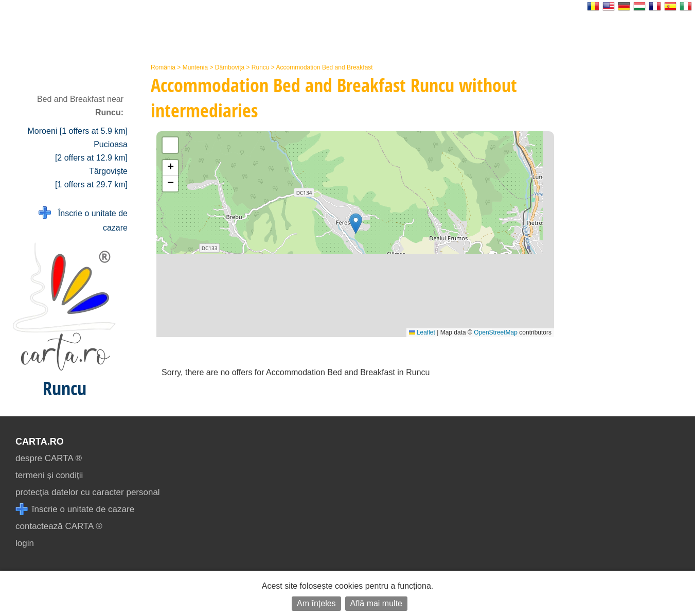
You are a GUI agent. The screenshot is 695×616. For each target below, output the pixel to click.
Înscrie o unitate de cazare (83, 219)
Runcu (261, 67)
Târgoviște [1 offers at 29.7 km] (91, 178)
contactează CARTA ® (59, 526)
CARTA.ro (40, 442)
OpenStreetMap (496, 332)
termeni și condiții (49, 475)
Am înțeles (316, 603)
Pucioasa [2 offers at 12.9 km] (91, 151)
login (25, 543)
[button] (356, 224)
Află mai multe (376, 603)
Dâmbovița (230, 67)
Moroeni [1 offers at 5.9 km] (78, 131)
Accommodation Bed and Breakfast (325, 67)
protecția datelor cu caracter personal (88, 492)
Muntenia (195, 67)
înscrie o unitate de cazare (75, 509)
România (163, 67)
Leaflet (422, 332)
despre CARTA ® (49, 458)
